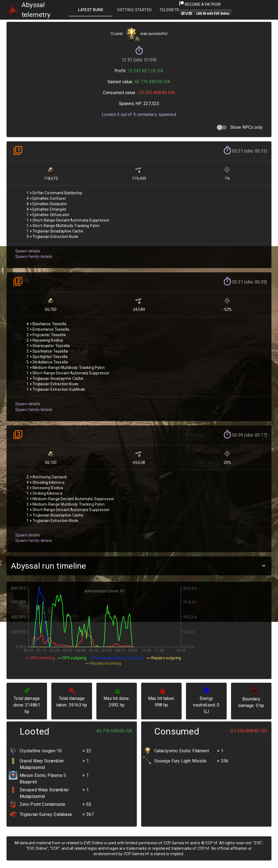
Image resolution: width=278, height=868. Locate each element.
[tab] (91, 10)
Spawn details (27, 248)
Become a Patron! (200, 4)
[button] (139, 566)
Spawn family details (33, 253)
